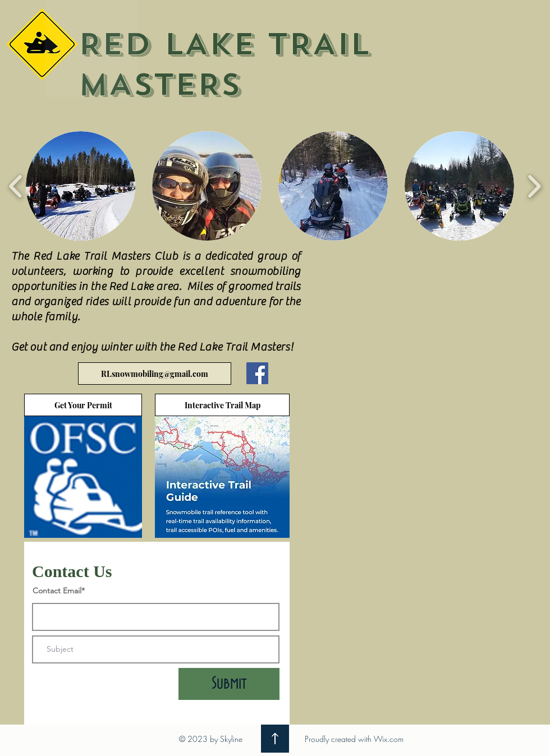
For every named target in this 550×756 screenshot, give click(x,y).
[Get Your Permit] (83, 405)
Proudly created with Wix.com (354, 739)
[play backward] (16, 186)
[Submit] (229, 684)
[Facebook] (257, 373)
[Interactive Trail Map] (222, 405)
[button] (81, 186)
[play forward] (534, 186)
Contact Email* (59, 591)
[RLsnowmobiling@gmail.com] (155, 374)
